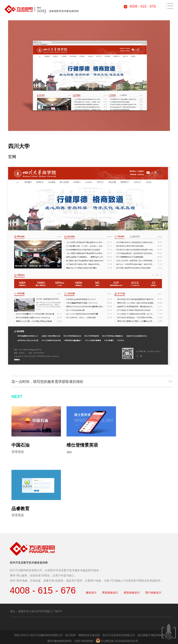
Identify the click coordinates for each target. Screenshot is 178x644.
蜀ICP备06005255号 (59, 641)
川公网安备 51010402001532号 (119, 641)
